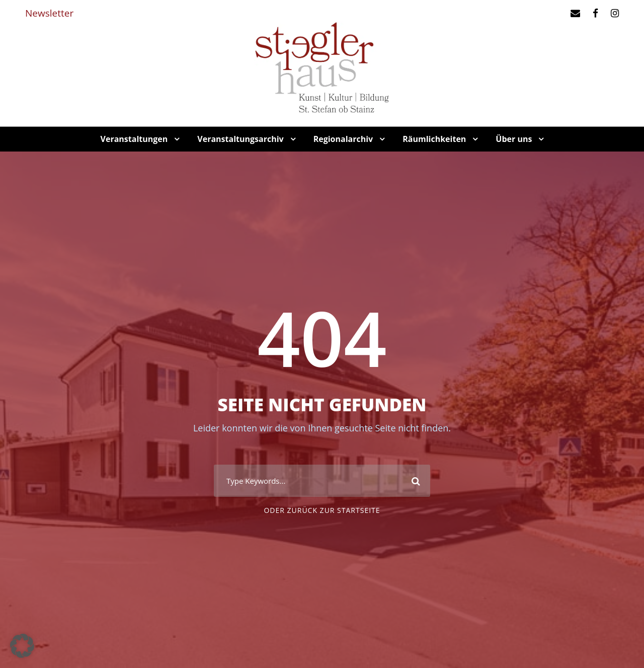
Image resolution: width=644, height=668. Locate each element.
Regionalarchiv (343, 139)
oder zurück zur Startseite (322, 510)
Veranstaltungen (134, 139)
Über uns (514, 139)
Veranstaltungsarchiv (240, 139)
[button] (22, 646)
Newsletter (49, 13)
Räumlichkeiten (434, 139)
